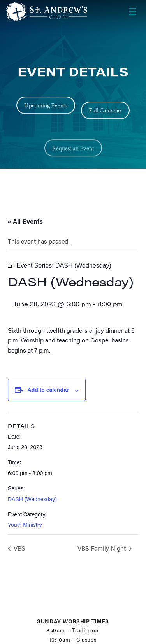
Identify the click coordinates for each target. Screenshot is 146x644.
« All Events (25, 222)
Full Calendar (105, 114)
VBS (19, 548)
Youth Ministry (25, 525)
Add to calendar (48, 390)
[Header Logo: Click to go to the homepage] (48, 12)
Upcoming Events (46, 106)
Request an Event (73, 158)
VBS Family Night (102, 548)
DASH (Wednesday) (32, 499)
